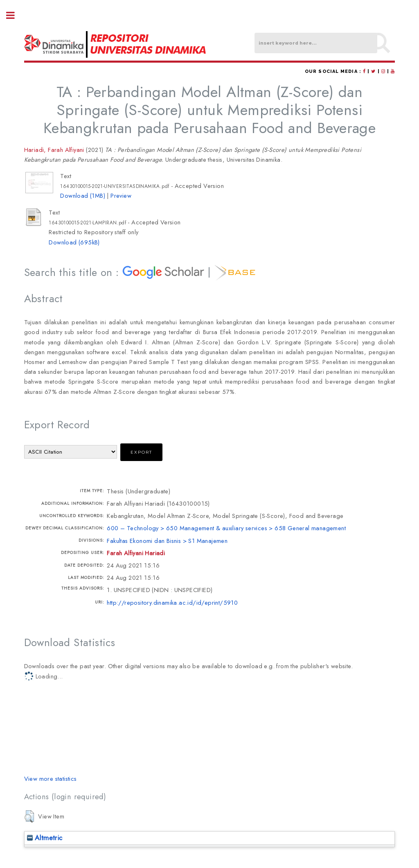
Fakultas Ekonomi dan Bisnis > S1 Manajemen (167, 541)
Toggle (15, 15)
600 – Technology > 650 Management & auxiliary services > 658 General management (226, 528)
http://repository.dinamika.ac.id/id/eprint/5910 (172, 602)
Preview (121, 196)
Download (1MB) (83, 196)
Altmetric (45, 838)
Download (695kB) (74, 242)
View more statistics (51, 779)
